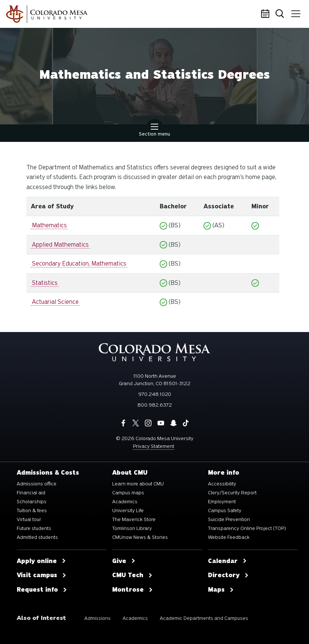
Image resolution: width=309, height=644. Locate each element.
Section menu (154, 131)
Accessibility (222, 484)
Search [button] (281, 14)
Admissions (97, 618)
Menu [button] (295, 11)
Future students (34, 528)
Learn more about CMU (138, 484)
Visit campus (42, 575)
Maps (221, 590)
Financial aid (31, 493)
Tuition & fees (32, 511)
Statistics (45, 283)
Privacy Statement (154, 446)
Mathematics (49, 225)
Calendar (266, 14)
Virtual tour (29, 520)
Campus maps (128, 493)
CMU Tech (132, 575)
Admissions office (37, 484)
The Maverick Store (134, 520)
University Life (128, 511)
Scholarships (32, 502)
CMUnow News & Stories (140, 537)
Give (124, 561)
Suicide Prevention (229, 520)
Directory (228, 575)
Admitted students (37, 537)
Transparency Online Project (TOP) (247, 528)
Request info (42, 590)
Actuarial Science (55, 302)
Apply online (41, 561)
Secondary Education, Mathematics (79, 264)
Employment (222, 502)
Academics (125, 502)
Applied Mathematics (60, 245)
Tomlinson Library (132, 528)
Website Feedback (229, 537)
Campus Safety (225, 511)
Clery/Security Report (232, 493)
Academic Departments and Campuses (204, 618)
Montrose (133, 590)
